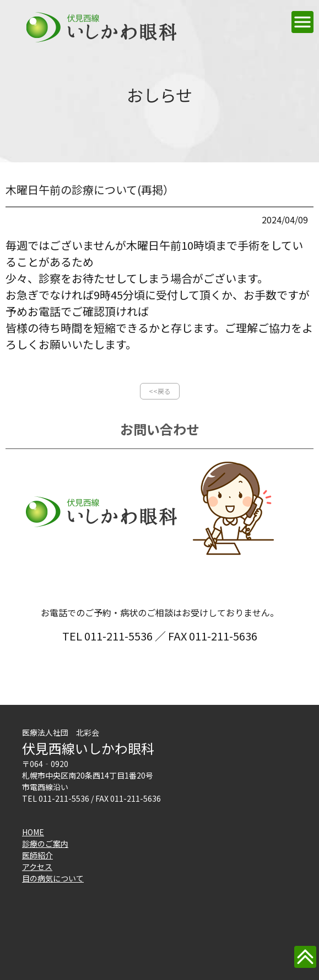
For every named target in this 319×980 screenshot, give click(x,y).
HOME (33, 832)
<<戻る (160, 391)
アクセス (37, 867)
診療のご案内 (45, 844)
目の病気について (53, 878)
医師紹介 (37, 855)
